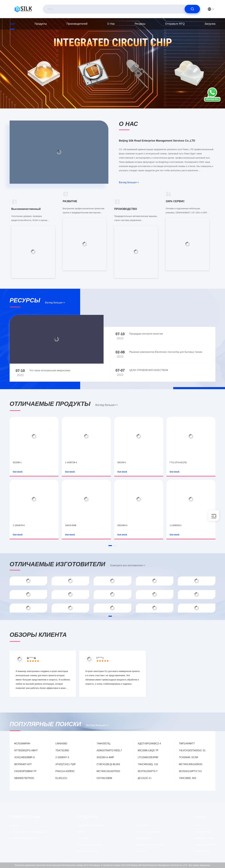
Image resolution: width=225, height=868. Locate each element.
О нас (111, 24)
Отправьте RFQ (175, 24)
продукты (41, 24)
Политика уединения (205, 845)
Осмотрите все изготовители (128, 565)
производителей (77, 24)
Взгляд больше (129, 182)
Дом (12, 24)
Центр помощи (202, 851)
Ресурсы (140, 24)
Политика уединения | (25, 865)
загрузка (210, 24)
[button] (110, 546)
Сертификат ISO (203, 832)
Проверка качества (204, 838)
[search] (192, 9)
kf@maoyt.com (29, 832)
